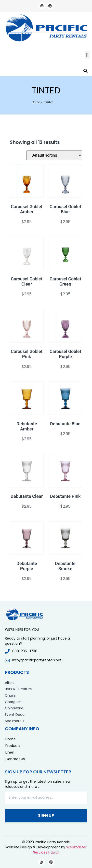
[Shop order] (54, 155)
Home (36, 102)
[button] (87, 55)
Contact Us (15, 759)
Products (13, 746)
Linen (10, 752)
